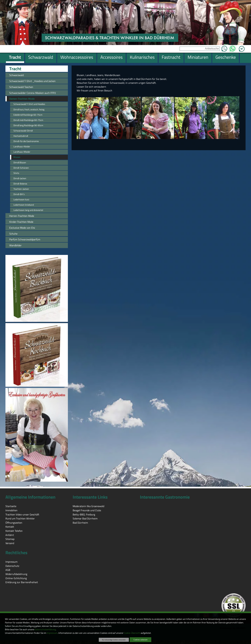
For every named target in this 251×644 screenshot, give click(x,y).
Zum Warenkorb (242, 47)
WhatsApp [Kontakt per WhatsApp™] (233, 48)
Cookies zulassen (140, 640)
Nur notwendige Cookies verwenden (114, 640)
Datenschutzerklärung (45, 629)
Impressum (52, 633)
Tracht (15, 69)
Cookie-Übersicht (132, 633)
